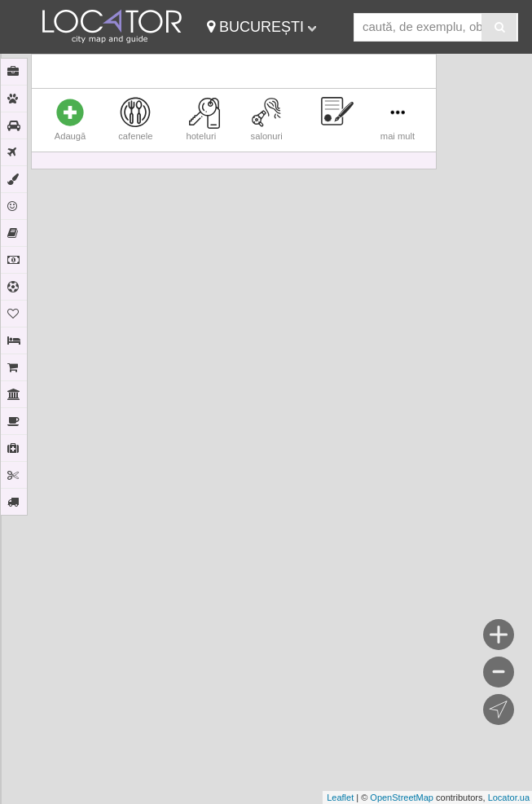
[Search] (499, 27)
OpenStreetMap (402, 797)
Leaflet (340, 797)
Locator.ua (509, 797)
